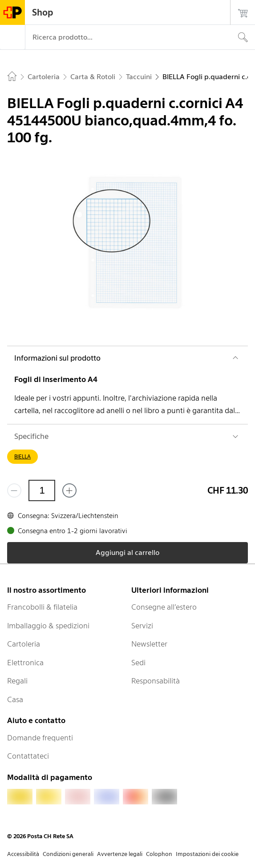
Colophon (159, 854)
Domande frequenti (40, 738)
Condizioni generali (68, 854)
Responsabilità (156, 681)
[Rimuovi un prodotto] (14, 490)
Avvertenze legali (120, 854)
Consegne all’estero (164, 607)
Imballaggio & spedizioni (48, 626)
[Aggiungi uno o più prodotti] (69, 490)
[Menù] (12, 37)
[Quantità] (42, 490)
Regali (17, 681)
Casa (15, 699)
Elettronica (25, 663)
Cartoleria (24, 644)
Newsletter (149, 644)
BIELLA (22, 456)
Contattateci (28, 756)
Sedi (138, 663)
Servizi (142, 626)
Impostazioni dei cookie (207, 854)
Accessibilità (23, 854)
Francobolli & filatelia (42, 607)
